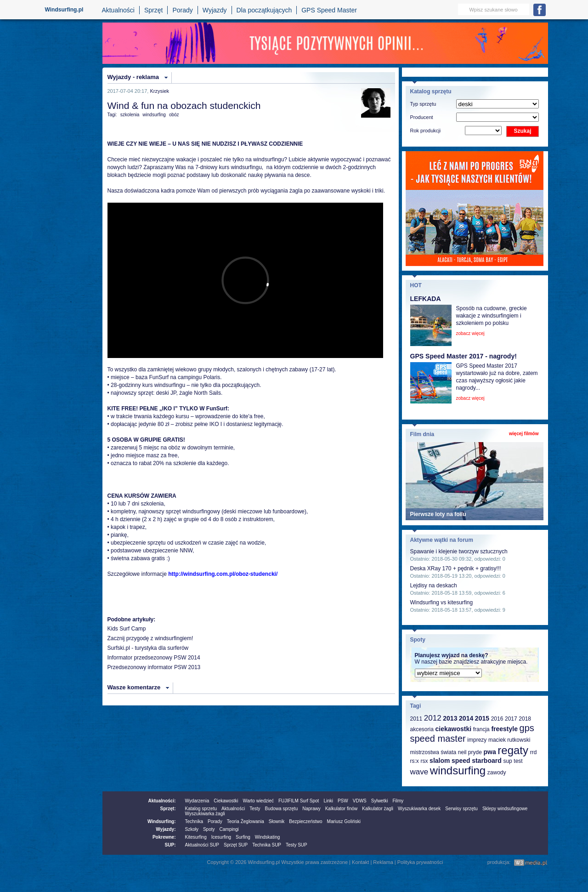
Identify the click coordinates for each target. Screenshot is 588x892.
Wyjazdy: (166, 829)
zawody (497, 773)
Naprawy (311, 809)
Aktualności (118, 10)
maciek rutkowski (509, 740)
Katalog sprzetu (201, 809)
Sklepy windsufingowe (505, 809)
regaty (513, 750)
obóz (174, 115)
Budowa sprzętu (281, 809)
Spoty (209, 829)
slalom (440, 761)
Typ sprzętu (423, 104)
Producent (422, 117)
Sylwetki (380, 801)
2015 (482, 718)
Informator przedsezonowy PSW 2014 (154, 658)
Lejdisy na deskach (434, 585)
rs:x (415, 761)
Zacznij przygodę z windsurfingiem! (150, 638)
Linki (328, 801)
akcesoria (422, 729)
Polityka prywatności (420, 862)
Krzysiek (159, 91)
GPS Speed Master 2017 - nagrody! (464, 356)
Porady (182, 10)
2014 (466, 718)
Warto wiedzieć (258, 801)
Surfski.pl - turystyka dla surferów (148, 648)
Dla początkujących (264, 10)
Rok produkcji (426, 131)
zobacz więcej (470, 333)
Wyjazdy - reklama (133, 77)
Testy (255, 809)
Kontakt (360, 862)
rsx (424, 761)
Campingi (229, 829)
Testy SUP (297, 845)
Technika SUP (267, 845)
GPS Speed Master (329, 10)
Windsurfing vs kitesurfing (442, 602)
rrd (534, 752)
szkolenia (130, 115)
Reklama (383, 862)
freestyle (504, 729)
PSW (343, 801)
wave (419, 772)
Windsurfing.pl (64, 10)
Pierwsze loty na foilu (438, 514)
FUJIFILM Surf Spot (299, 801)
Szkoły (192, 829)
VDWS (360, 801)
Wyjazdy (215, 10)
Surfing (243, 837)
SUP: (170, 845)
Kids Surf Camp (127, 629)
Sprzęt (153, 10)
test (518, 761)
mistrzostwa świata (433, 752)
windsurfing (154, 115)
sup (507, 761)
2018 (525, 719)
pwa (489, 752)
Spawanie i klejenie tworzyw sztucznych (459, 551)
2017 (511, 719)
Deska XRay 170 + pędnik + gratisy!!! (456, 568)
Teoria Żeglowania (246, 821)
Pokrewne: (164, 837)
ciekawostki (453, 729)
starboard (487, 761)
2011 (416, 719)
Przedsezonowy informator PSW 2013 (154, 667)
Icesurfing (221, 837)
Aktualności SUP (202, 845)
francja (481, 729)
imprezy (477, 740)
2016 (497, 719)
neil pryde (470, 752)
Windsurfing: (162, 821)
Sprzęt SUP (236, 845)
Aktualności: (162, 801)
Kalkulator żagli (378, 809)
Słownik (277, 821)
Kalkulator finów (342, 809)
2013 (450, 718)
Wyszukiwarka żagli (205, 814)
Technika (194, 821)
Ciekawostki (226, 801)
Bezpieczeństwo (305, 821)
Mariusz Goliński (344, 821)
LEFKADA (426, 299)
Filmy (398, 801)
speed (461, 761)
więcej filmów (524, 434)
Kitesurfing (196, 837)
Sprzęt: (168, 809)
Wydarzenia (197, 801)
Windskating (267, 837)
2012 (433, 718)
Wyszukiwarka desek (419, 809)
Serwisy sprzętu (461, 809)
